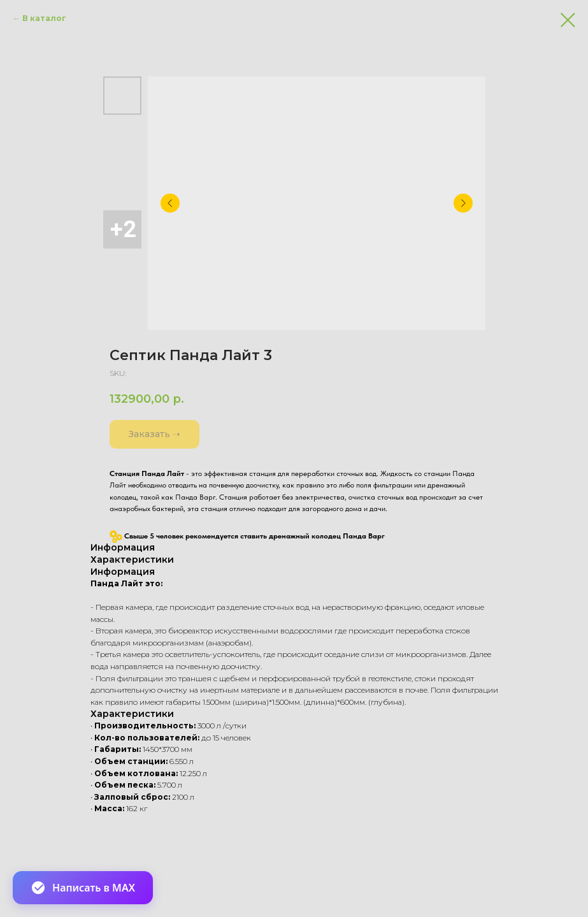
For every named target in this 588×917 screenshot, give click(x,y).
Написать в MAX (83, 888)
